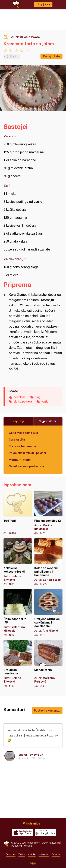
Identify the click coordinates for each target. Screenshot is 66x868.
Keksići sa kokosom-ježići (18, 562)
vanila (45, 401)
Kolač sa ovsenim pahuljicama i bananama (48, 562)
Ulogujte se (43, 4)
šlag (38, 397)
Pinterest (56, 854)
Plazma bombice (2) (48, 513)
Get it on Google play (45, 832)
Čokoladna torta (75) (18, 613)
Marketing (16, 846)
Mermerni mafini (20, 460)
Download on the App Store (23, 832)
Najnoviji (18, 421)
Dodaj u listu (51, 56)
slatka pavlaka (23, 401)
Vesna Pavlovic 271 (32, 755)
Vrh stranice (32, 823)
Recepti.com (6, 844)
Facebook (11, 854)
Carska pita (17, 439)
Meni (33, 864)
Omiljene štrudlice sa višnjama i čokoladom (48, 613)
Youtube (32, 854)
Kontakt (28, 846)
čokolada (20, 397)
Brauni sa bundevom (18, 664)
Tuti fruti (18, 513)
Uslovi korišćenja (51, 843)
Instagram (44, 854)
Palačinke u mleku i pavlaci (27, 453)
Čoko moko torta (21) (23, 433)
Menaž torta (48, 664)
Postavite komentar (47, 710)
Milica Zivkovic (30, 37)
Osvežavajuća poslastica (26, 466)
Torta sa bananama (22, 446)
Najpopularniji (48, 421)
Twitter (22, 854)
